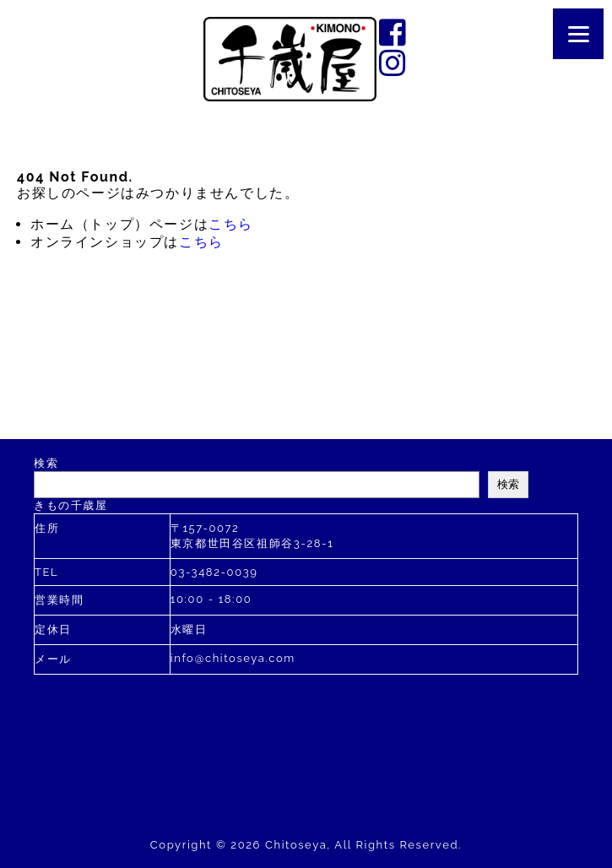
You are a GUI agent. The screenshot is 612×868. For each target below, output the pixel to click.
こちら (231, 224)
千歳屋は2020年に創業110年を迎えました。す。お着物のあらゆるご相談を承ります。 (290, 59)
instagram (394, 62)
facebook (394, 32)
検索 (46, 463)
